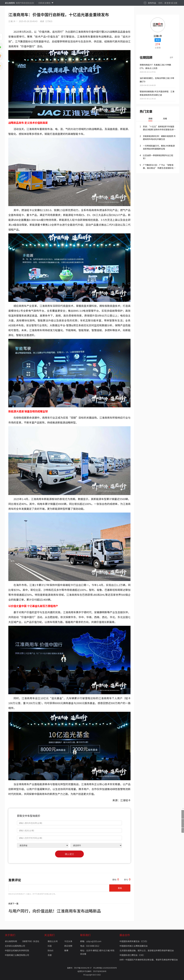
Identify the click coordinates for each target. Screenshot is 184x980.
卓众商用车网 (11, 941)
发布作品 (152, 3)
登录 (169, 3)
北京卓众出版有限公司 (15, 946)
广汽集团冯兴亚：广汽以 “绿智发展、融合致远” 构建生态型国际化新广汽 (159, 166)
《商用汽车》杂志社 (30, 941)
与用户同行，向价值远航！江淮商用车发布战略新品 (55, 911)
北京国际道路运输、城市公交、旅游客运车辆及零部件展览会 (147, 950)
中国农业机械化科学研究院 (17, 950)
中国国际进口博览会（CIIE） (132, 955)
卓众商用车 (10, 3)
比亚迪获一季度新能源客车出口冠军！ (158, 157)
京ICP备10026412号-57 (84, 968)
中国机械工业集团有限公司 (17, 955)
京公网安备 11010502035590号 (105, 968)
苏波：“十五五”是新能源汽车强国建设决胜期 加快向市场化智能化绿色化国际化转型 (159, 128)
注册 (175, 3)
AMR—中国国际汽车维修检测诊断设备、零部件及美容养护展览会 (149, 960)
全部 (171, 57)
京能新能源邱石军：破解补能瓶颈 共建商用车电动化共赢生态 (159, 138)
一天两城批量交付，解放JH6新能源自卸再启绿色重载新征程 (159, 147)
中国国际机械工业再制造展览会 (134, 946)
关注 (158, 40)
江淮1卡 (12, 21)
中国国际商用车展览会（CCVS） (134, 941)
